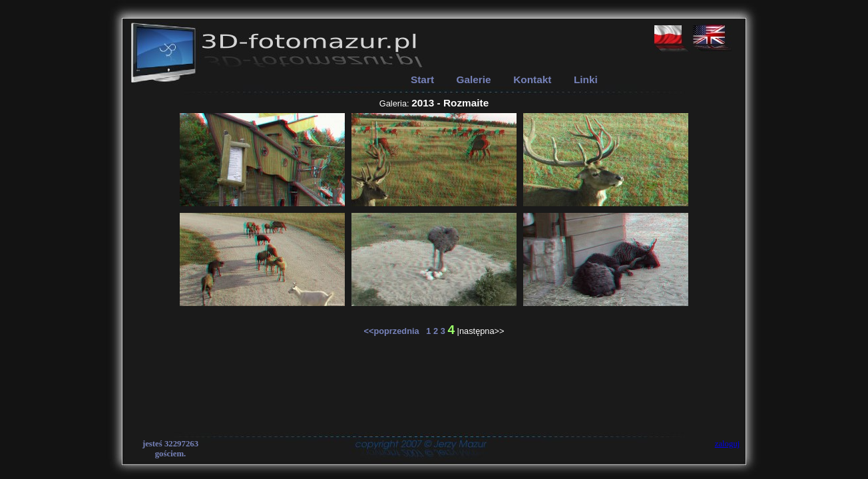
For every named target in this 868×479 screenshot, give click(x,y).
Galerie (474, 80)
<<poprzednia (395, 331)
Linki (586, 80)
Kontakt (532, 80)
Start (422, 80)
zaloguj (728, 444)
